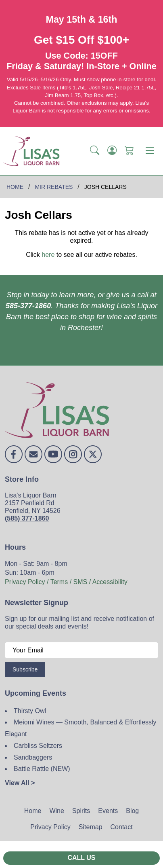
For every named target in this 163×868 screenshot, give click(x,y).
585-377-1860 (28, 306)
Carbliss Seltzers (38, 746)
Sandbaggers (33, 757)
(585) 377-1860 (27, 518)
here (48, 255)
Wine (56, 811)
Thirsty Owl (30, 711)
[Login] (112, 151)
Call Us (81, 858)
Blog (132, 811)
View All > (20, 783)
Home (33, 811)
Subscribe (25, 669)
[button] (95, 151)
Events (108, 811)
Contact (122, 827)
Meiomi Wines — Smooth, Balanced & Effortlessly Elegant (81, 728)
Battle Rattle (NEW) (42, 769)
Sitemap (91, 827)
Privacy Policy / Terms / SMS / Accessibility (66, 582)
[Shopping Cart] (129, 151)
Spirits (81, 811)
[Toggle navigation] (150, 151)
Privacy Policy (50, 827)
